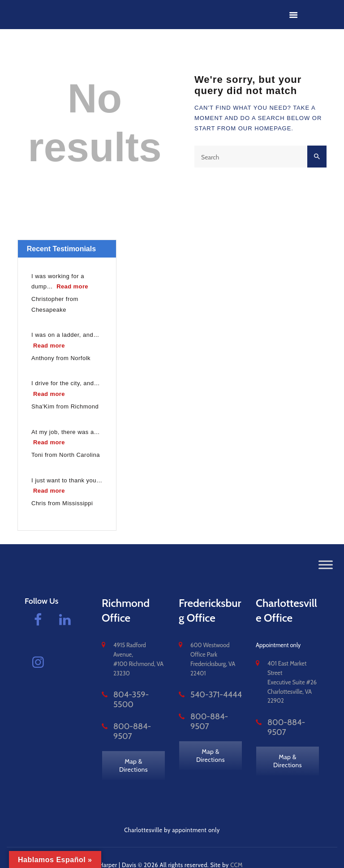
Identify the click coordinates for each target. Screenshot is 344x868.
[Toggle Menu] (326, 565)
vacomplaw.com (46, 850)
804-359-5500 (133, 695)
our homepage (265, 128)
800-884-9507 (133, 716)
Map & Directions (134, 745)
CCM (237, 850)
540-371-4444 (209, 695)
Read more (73, 286)
